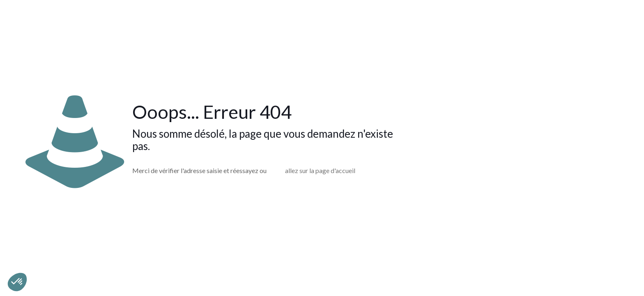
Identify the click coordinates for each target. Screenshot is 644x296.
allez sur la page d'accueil (320, 170)
